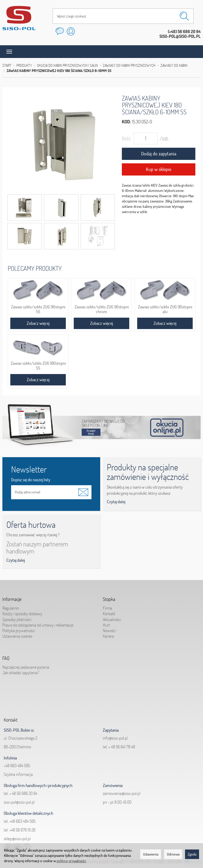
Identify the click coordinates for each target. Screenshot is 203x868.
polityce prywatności (71, 861)
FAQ (6, 658)
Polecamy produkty (35, 268)
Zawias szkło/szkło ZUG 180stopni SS (38, 366)
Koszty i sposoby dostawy (22, 614)
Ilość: (127, 138)
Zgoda (192, 854)
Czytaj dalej (116, 502)
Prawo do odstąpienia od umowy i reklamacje (38, 625)
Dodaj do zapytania (159, 154)
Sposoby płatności (17, 619)
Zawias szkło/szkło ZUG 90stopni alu (165, 309)
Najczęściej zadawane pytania (26, 667)
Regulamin (11, 608)
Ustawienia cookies (17, 636)
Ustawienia (151, 854)
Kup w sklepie (159, 169)
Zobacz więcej (38, 323)
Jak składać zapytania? (21, 673)
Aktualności (112, 619)
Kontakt (109, 614)
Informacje (12, 599)
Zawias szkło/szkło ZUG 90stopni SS (38, 309)
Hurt (106, 625)
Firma (107, 608)
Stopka (109, 599)
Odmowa (173, 854)
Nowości (109, 631)
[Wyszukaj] (184, 16)
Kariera (108, 636)
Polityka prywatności (19, 631)
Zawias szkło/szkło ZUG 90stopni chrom (102, 309)
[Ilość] (146, 138)
